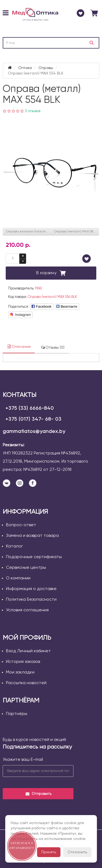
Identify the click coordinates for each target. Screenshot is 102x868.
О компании (18, 578)
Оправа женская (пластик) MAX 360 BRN (29, 232)
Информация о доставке (31, 589)
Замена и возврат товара (32, 536)
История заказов (23, 662)
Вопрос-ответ (21, 525)
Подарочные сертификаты (34, 557)
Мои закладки (20, 672)
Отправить (38, 794)
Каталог (14, 546)
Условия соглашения (27, 610)
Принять (49, 852)
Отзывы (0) (52, 347)
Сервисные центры (26, 568)
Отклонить (77, 852)
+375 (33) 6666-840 (30, 408)
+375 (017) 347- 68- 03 (33, 419)
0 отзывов (33, 111)
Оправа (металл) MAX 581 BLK (77, 232)
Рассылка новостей (26, 683)
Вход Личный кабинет (28, 651)
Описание (19, 347)
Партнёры (17, 714)
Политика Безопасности (31, 600)
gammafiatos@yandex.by (34, 432)
